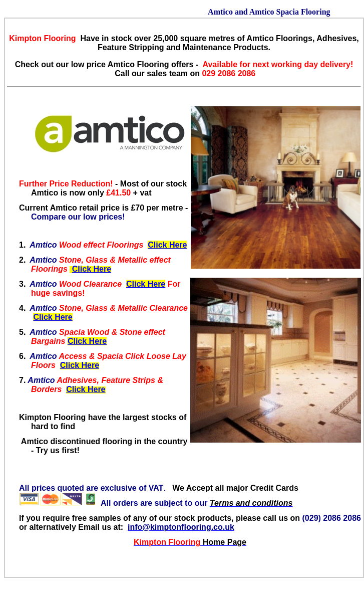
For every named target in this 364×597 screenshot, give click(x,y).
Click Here (167, 245)
